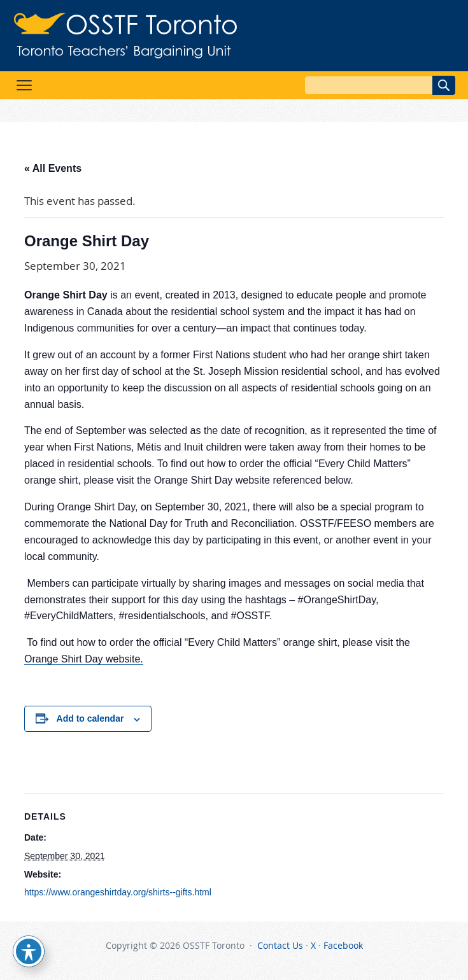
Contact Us (280, 945)
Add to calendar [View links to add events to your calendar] (90, 718)
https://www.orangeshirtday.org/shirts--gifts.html (118, 892)
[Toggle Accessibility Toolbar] (29, 951)
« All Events (53, 168)
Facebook (343, 945)
